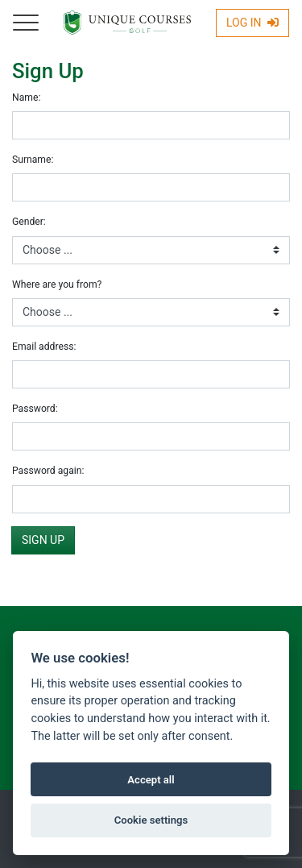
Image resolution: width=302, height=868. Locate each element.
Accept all (151, 780)
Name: (26, 98)
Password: (35, 409)
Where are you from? (57, 284)
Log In (252, 23)
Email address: (44, 347)
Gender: (29, 222)
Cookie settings (151, 820)
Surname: (33, 160)
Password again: (48, 471)
